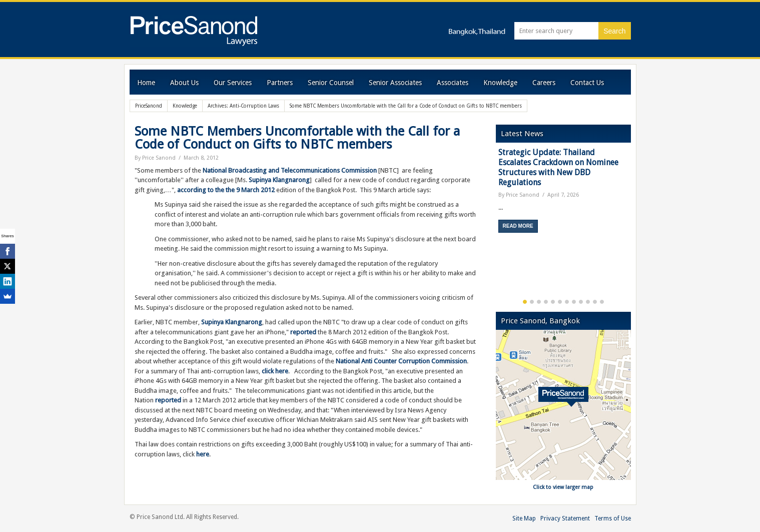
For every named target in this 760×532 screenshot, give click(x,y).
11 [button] (595, 302)
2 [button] (532, 302)
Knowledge (500, 83)
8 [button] (574, 302)
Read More (518, 226)
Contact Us (587, 83)
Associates (453, 83)
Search (614, 31)
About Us (184, 83)
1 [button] (525, 302)
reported (303, 332)
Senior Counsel (331, 83)
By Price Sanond (155, 158)
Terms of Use (613, 518)
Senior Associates (395, 83)
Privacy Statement (565, 518)
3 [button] (539, 302)
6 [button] (560, 302)
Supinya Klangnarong (279, 180)
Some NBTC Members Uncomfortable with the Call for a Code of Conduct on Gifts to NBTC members (297, 138)
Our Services (233, 83)
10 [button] (588, 302)
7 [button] (567, 302)
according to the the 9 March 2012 (227, 190)
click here (275, 371)
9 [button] (581, 302)
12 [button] (602, 302)
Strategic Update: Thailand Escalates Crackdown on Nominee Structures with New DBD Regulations (558, 167)
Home (146, 83)
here (203, 454)
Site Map (524, 518)
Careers (544, 83)
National (215, 170)
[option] (563, 194)
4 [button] (546, 302)
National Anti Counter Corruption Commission (401, 361)
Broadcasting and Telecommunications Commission (302, 170)
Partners (280, 83)
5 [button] (553, 302)
